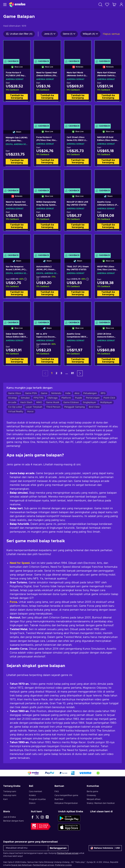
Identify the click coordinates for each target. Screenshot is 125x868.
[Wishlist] (107, 4)
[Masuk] (121, 4)
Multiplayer (106, 402)
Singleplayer (90, 402)
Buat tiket (59, 799)
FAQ (57, 791)
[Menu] (4, 4)
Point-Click (109, 398)
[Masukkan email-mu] (26, 848)
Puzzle (78, 398)
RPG (103, 393)
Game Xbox (15, 393)
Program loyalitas (37, 799)
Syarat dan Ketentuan (21, 865)
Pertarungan (93, 398)
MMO (39, 402)
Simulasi (25, 398)
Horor (30, 412)
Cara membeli (35, 791)
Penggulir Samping (75, 407)
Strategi (12, 398)
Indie (68, 393)
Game (44, 393)
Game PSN (31, 393)
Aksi (77, 393)
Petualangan (90, 393)
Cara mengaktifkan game (66, 795)
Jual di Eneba (10, 817)
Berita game (92, 791)
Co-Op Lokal (15, 407)
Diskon (32, 803)
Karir (6, 799)
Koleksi (32, 795)
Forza (13, 602)
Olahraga (52, 398)
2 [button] (56, 373)
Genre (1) (69, 34)
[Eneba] (17, 4)
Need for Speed (20, 563)
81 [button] (73, 373)
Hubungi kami (10, 795)
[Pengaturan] (105, 848)
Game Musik (53, 402)
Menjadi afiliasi (94, 799)
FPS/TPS (39, 398)
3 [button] (61, 373)
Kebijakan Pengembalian (66, 803)
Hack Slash (26, 402)
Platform (66, 398)
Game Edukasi (71, 402)
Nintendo (56, 393)
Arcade (12, 402)
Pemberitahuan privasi (68, 853)
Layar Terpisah (34, 407)
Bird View (94, 407)
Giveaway (91, 795)
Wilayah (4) (90, 34)
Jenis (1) (50, 34)
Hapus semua (111, 34)
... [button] (67, 373)
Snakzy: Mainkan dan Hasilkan (101, 803)
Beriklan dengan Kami (14, 821)
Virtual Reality (16, 412)
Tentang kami (10, 791)
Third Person (53, 407)
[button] (80, 373)
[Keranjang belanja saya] (114, 4)
